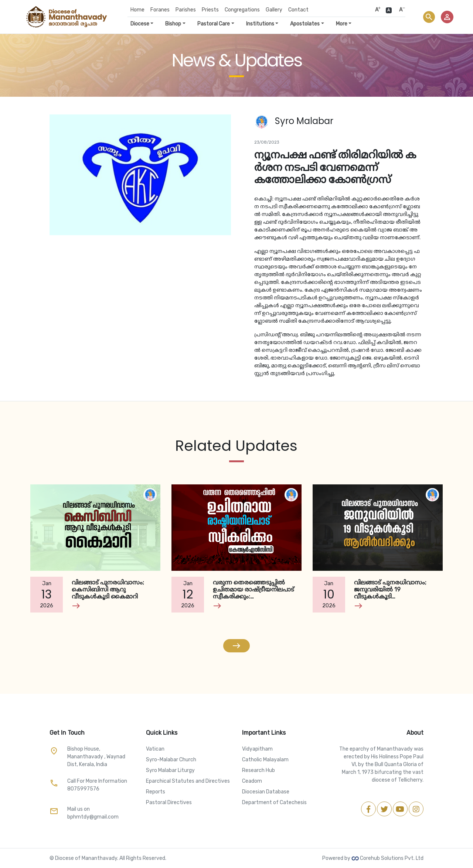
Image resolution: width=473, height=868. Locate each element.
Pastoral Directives (169, 802)
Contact (298, 10)
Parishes (186, 10)
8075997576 (83, 789)
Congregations (242, 10)
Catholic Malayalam (265, 760)
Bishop (173, 24)
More (342, 24)
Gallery (274, 10)
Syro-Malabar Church (171, 760)
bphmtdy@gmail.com (93, 817)
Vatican (155, 749)
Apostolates (305, 24)
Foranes (160, 10)
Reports (156, 792)
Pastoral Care (214, 24)
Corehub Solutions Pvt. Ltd (387, 858)
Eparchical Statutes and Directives (188, 781)
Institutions (260, 24)
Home (137, 10)
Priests (210, 10)
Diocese (140, 24)
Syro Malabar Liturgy (170, 770)
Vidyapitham (257, 749)
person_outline (447, 17)
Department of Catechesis (274, 802)
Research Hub (258, 770)
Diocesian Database (266, 792)
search (429, 17)
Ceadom (252, 781)
